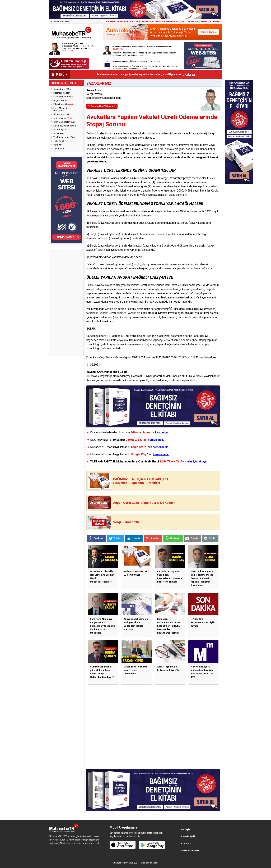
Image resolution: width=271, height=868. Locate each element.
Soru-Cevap (59, 133)
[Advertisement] (66, 302)
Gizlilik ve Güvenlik (190, 851)
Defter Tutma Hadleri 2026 (167, 22)
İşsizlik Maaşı (63, 118)
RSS (184, 22)
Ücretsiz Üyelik (188, 837)
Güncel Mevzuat (61, 114)
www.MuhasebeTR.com (112, 372)
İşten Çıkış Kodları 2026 (64, 122)
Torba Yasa (59, 141)
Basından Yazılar (62, 93)
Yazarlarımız (59, 149)
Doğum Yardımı (61, 101)
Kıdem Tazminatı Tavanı (65, 126)
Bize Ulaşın (215, 22)
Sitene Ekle (193, 22)
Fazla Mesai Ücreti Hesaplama (62, 109)
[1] (170, 309)
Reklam (204, 22)
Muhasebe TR (119, 863)
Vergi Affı (58, 145)
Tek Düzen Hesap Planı (64, 137)
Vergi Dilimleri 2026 (144, 22)
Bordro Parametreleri (63, 97)
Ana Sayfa (110, 22)
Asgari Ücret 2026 (125, 22)
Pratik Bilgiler (60, 130)
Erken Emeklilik (63, 104)
